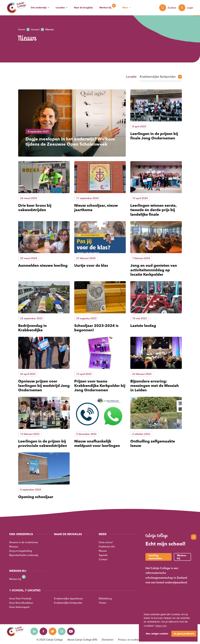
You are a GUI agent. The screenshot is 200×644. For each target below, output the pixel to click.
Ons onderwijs (39, 8)
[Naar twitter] (53, 631)
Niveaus (14, 547)
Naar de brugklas (83, 8)
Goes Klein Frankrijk (20, 598)
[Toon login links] (186, 8)
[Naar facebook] (43, 631)
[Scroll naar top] (194, 537)
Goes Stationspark (19, 607)
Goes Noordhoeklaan (21, 603)
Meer (125, 8)
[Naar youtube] (71, 631)
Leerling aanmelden (155, 557)
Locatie (131, 77)
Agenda (103, 555)
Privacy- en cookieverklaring (134, 640)
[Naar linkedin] (34, 631)
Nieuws (103, 551)
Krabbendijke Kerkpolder (68, 603)
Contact (103, 559)
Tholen (103, 603)
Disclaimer (108, 640)
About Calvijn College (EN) (82, 640)
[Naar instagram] (62, 631)
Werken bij (105, 8)
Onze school (106, 542)
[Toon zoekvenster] (168, 8)
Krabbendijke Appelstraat (68, 598)
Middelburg (105, 598)
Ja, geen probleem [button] (184, 634)
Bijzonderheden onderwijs (24, 555)
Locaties (60, 8)
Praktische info (107, 547)
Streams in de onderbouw (24, 542)
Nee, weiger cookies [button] (157, 634)
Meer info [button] (161, 626)
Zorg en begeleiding (21, 551)
